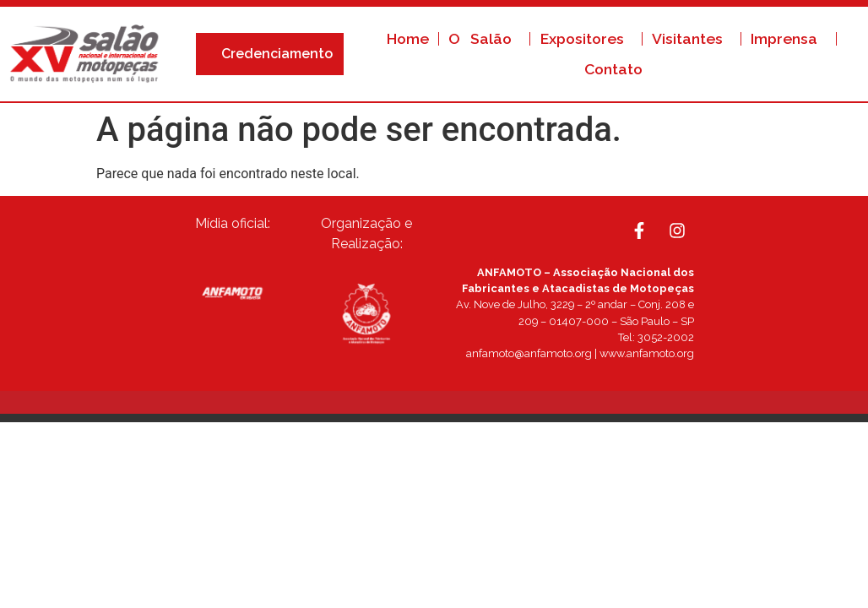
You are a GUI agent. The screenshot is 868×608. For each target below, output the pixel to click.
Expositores (586, 38)
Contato (613, 69)
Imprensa (788, 38)
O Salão (484, 38)
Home (408, 38)
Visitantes (692, 38)
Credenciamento (281, 54)
